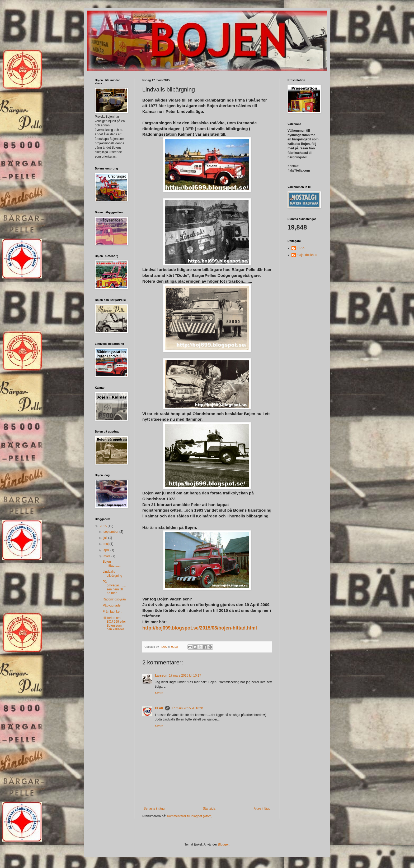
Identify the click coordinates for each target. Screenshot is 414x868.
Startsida (209, 809)
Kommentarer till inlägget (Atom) (190, 816)
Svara (159, 693)
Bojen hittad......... (112, 563)
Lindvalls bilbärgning (112, 573)
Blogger (223, 844)
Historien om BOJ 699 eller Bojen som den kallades (114, 624)
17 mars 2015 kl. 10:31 (187, 708)
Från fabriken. (112, 612)
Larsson (161, 676)
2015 (104, 526)
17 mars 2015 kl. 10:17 (185, 676)
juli (106, 538)
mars (107, 556)
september (111, 532)
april (107, 550)
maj (107, 544)
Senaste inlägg (154, 809)
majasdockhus (307, 255)
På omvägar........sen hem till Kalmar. (114, 587)
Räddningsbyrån (114, 599)
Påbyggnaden (112, 605)
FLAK (159, 708)
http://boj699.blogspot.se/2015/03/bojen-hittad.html (200, 628)
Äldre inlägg (262, 809)
